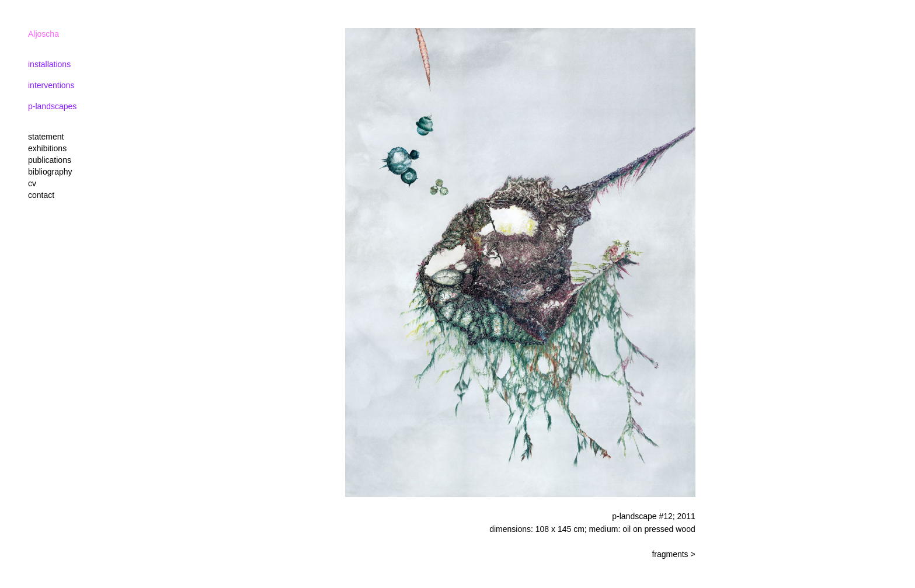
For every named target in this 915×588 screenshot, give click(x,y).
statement (46, 137)
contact (41, 195)
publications (50, 160)
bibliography (50, 172)
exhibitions (47, 148)
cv (32, 183)
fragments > (673, 554)
